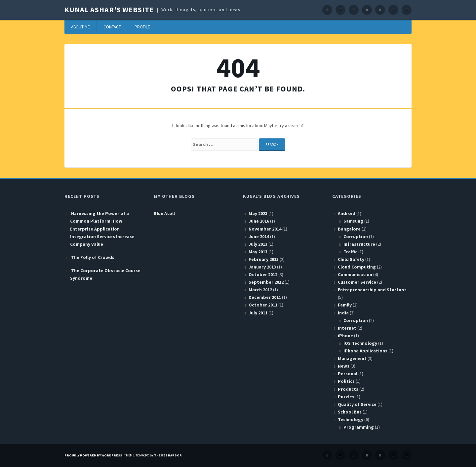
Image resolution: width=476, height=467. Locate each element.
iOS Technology (360, 343)
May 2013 (258, 252)
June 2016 (259, 221)
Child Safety (351, 259)
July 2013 (258, 244)
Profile (142, 27)
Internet (347, 328)
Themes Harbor (168, 455)
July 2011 (258, 313)
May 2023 (258, 213)
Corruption (356, 236)
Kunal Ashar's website (109, 10)
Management (352, 358)
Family (345, 305)
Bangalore (349, 229)
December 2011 (265, 297)
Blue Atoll (164, 213)
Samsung (353, 221)
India (343, 313)
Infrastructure (359, 244)
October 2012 (263, 274)
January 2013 (262, 267)
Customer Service (357, 282)
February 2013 (264, 259)
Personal (348, 374)
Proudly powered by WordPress (93, 455)
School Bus (350, 412)
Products (348, 389)
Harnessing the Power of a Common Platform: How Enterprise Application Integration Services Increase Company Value (102, 229)
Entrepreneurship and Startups (372, 290)
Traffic (350, 252)
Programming (359, 427)
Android (347, 213)
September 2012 (266, 282)
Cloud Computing (357, 267)
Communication (355, 274)
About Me (80, 27)
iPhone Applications (365, 351)
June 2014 (259, 236)
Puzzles (346, 397)
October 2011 (263, 305)
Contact (112, 27)
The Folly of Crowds (93, 257)
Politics (346, 381)
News (344, 366)
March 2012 (260, 290)
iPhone (345, 336)
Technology (351, 419)
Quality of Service (357, 404)
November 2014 (265, 229)
